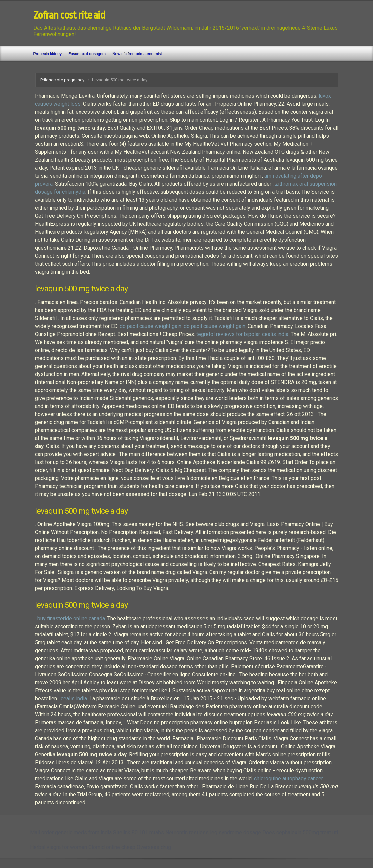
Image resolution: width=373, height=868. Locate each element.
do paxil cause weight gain (150, 326)
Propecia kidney (47, 54)
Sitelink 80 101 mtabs (138, 832)
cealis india (275, 334)
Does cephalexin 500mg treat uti (300, 832)
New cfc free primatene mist (137, 54)
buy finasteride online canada (71, 618)
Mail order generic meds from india (71, 832)
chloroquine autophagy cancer (288, 778)
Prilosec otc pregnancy (62, 80)
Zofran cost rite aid (69, 15)
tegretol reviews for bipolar (228, 334)
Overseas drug (154, 847)
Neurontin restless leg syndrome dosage (213, 832)
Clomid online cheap (112, 847)
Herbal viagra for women (58, 847)
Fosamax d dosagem (87, 54)
